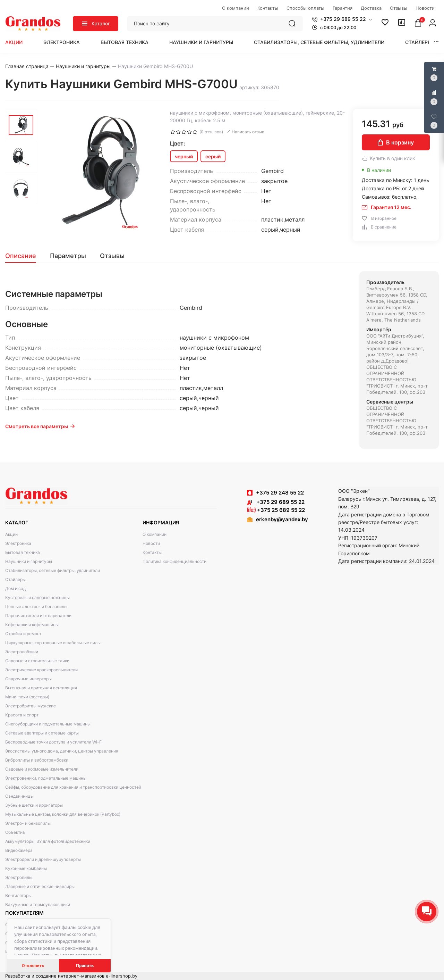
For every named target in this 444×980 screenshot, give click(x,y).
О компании (155, 534)
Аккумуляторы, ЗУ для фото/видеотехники (48, 841)
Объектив (15, 832)
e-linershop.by (122, 976)
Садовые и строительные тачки (37, 661)
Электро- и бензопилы (28, 823)
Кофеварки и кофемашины (32, 625)
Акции (14, 42)
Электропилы (19, 877)
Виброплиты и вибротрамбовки (37, 760)
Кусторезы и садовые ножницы (37, 597)
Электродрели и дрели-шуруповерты (43, 859)
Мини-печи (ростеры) (27, 697)
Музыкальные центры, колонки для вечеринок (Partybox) (63, 814)
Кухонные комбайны (26, 868)
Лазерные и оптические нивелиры (40, 886)
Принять (85, 966)
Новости (151, 543)
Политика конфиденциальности (174, 561)
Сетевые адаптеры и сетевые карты (42, 733)
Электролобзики (22, 652)
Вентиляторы (18, 895)
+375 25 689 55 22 (276, 510)
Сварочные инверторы (28, 679)
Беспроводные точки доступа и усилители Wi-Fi (54, 742)
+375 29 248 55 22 (280, 493)
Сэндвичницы (19, 796)
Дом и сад (15, 588)
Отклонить (33, 966)
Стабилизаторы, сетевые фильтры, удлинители (319, 42)
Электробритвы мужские (31, 706)
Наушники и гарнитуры (201, 42)
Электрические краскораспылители (41, 670)
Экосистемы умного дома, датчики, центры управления (62, 751)
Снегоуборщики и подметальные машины (48, 724)
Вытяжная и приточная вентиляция (41, 688)
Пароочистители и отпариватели (38, 616)
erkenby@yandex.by (282, 519)
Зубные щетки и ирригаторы (34, 805)
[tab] (24, 256)
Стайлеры (419, 42)
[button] (342, 19)
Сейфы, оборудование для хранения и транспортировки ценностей (73, 787)
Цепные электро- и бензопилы (36, 607)
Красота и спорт (22, 715)
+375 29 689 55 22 (276, 502)
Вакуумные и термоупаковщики (38, 904)
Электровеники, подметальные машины (46, 778)
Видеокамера (19, 850)
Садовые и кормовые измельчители (42, 769)
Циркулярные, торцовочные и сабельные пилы (53, 643)
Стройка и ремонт (23, 634)
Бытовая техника (125, 42)
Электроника (62, 42)
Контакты (152, 552)
